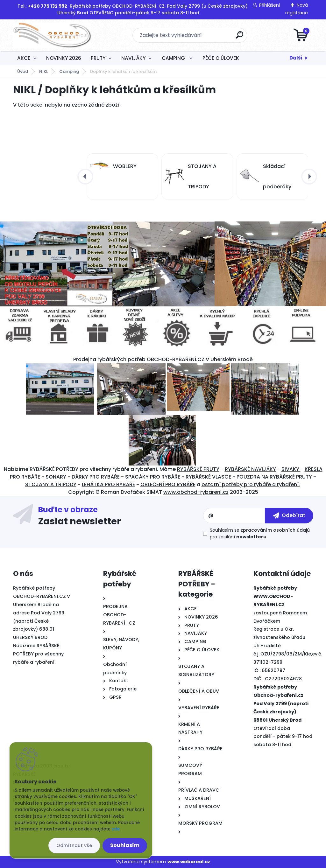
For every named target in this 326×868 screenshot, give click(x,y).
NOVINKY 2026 (64, 58)
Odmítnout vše (74, 845)
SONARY (56, 477)
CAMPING (174, 58)
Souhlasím (125, 845)
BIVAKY (291, 469)
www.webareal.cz (189, 862)
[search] (240, 37)
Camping (69, 71)
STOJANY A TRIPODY (51, 484)
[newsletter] (289, 515)
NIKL (44, 71)
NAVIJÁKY (133, 58)
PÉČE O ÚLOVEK (221, 58)
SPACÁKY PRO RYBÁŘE (153, 477)
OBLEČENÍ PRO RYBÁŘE (168, 484)
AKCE (24, 58)
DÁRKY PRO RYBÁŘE (96, 477)
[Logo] (52, 35)
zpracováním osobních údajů (275, 530)
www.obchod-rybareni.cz (196, 492)
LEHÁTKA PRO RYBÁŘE (108, 484)
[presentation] (85, 177)
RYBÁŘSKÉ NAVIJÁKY (250, 469)
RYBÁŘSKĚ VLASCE (208, 477)
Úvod (23, 71)
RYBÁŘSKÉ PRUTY (198, 469)
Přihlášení (270, 5)
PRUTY (98, 58)
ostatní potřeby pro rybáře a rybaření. (251, 484)
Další (296, 58)
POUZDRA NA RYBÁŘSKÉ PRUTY (275, 477)
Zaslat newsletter (80, 521)
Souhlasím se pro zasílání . (260, 533)
